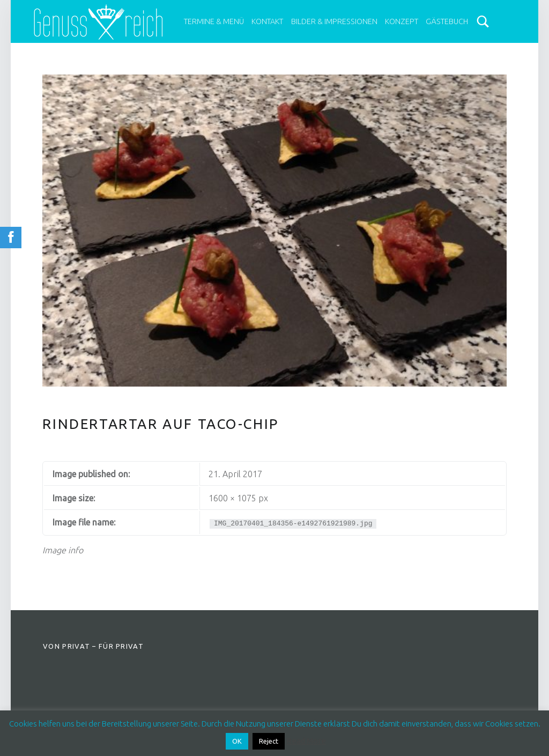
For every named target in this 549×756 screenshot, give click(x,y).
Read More (306, 741)
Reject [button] (269, 741)
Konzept (402, 21)
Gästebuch (447, 21)
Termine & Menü (214, 21)
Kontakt (267, 21)
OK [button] (237, 741)
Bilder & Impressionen (334, 21)
